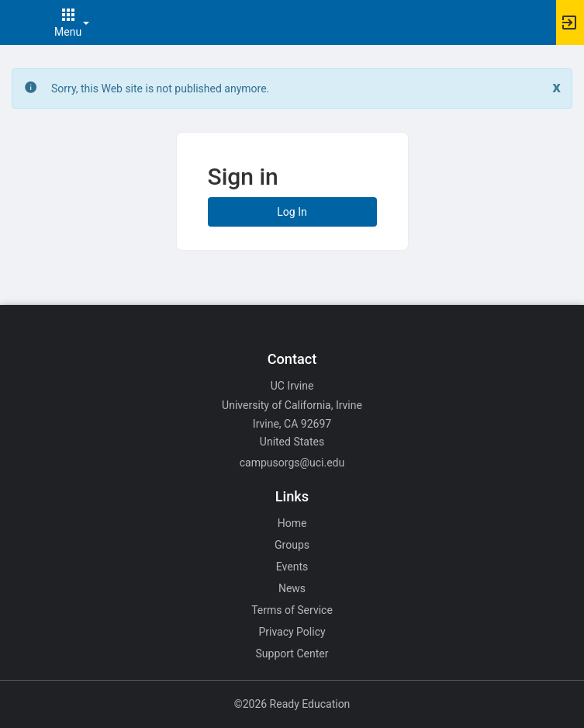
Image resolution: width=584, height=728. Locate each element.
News (292, 588)
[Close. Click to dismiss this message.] (556, 87)
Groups (292, 545)
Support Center (292, 653)
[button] (19, 23)
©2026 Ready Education (292, 704)
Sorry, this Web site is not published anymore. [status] (160, 88)
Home (292, 523)
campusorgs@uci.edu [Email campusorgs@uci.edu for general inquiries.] (292, 463)
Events (292, 567)
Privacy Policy (292, 632)
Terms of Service (292, 610)
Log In (292, 212)
